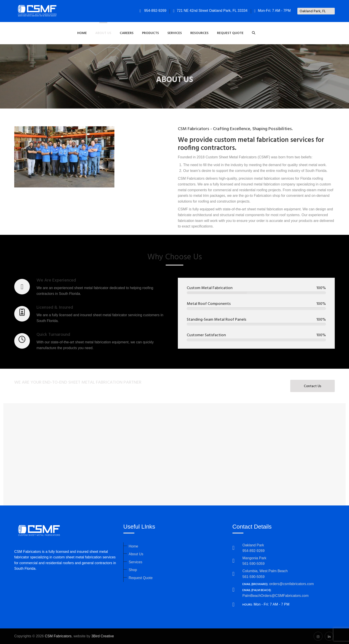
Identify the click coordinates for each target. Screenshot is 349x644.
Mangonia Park (254, 558)
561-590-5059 (254, 564)
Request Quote (230, 33)
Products (150, 33)
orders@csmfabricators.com (291, 584)
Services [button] (175, 33)
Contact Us (312, 386)
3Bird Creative (102, 636)
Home (82, 33)
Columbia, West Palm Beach (265, 571)
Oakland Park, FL (313, 11)
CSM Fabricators (58, 636)
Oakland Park (253, 545)
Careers (127, 33)
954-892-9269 (153, 11)
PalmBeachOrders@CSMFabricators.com (275, 596)
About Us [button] (103, 33)
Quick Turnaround (53, 335)
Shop (133, 570)
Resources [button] (199, 33)
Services (135, 562)
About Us (136, 554)
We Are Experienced (56, 280)
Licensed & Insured (55, 308)
